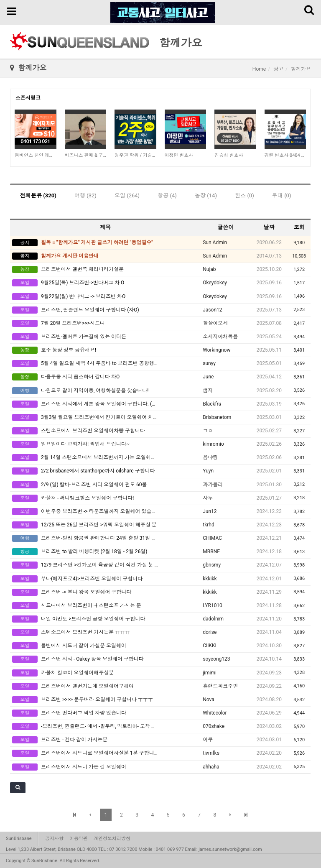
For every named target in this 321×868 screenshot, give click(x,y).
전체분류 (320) (38, 195)
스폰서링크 (28, 98)
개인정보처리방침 (112, 839)
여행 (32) (85, 195)
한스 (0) (245, 195)
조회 (299, 227)
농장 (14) (206, 195)
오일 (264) (127, 195)
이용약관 (79, 839)
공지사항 (54, 839)
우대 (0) (282, 195)
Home (259, 69)
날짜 (269, 227)
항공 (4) (167, 195)
